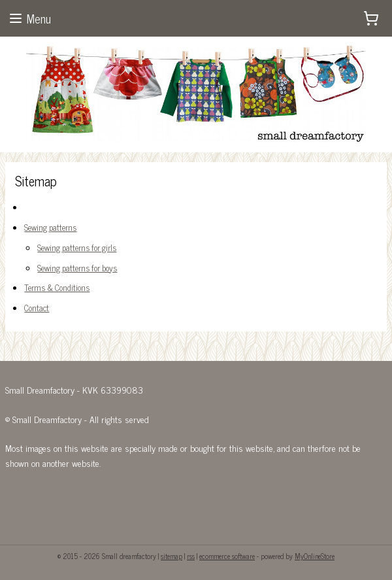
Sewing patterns (50, 227)
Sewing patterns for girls (77, 247)
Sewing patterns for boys (77, 268)
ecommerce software (227, 556)
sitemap (171, 556)
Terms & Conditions (57, 288)
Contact (37, 308)
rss (191, 556)
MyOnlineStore (315, 556)
